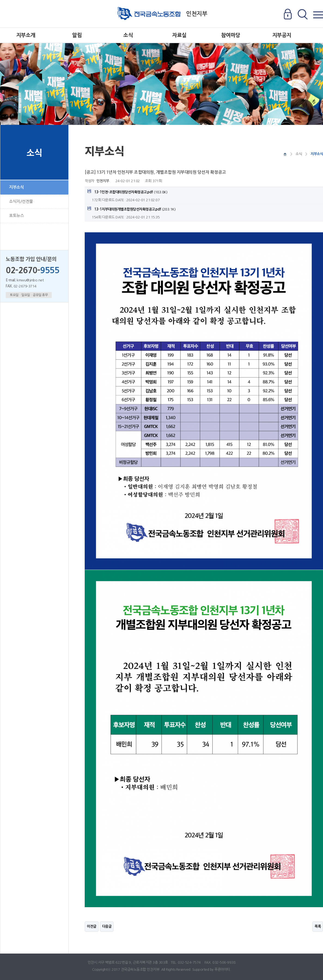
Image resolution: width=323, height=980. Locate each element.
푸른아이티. (223, 970)
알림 (77, 35)
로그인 (288, 15)
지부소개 (26, 35)
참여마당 (231, 35)
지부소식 (16, 187)
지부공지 (282, 35)
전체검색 (302, 15)
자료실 (179, 35)
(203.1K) (131, 209)
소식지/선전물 (21, 201)
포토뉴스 (16, 216)
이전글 (92, 926)
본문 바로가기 (0, 0)
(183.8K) (127, 192)
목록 (318, 926)
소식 (128, 35)
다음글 (107, 926)
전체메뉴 (318, 15)
